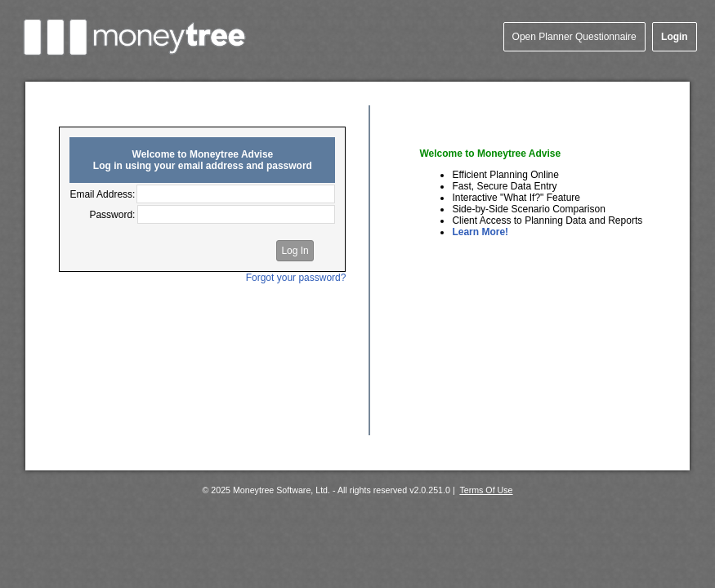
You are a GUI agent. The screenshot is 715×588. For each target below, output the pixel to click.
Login (675, 37)
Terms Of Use (486, 490)
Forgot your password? (296, 278)
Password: (112, 215)
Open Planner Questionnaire (574, 37)
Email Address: (102, 194)
